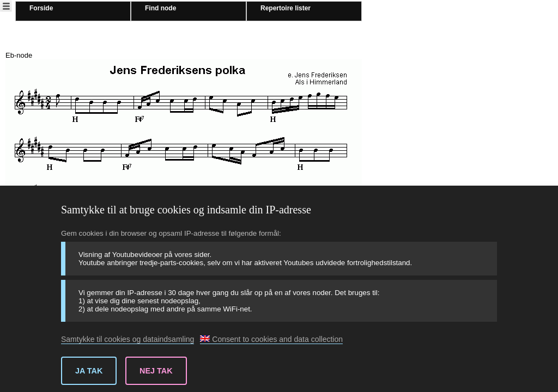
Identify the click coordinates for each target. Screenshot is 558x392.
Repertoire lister (286, 8)
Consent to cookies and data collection (271, 339)
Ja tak (89, 371)
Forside (41, 8)
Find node (160, 8)
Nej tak (156, 371)
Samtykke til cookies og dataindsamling (128, 339)
